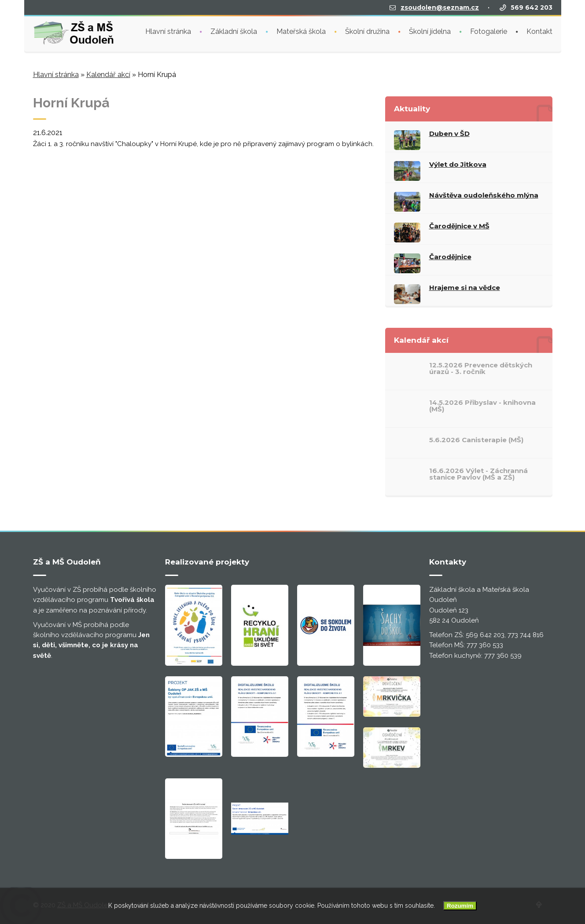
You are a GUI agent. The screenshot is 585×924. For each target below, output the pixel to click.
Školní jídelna (430, 31)
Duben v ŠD (449, 134)
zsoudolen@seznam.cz (440, 7)
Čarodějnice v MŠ (459, 226)
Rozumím (460, 906)
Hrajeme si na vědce (465, 288)
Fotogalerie (489, 31)
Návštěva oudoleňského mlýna (484, 195)
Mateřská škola (301, 31)
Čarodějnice (450, 257)
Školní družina (367, 31)
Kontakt (539, 31)
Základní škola (234, 31)
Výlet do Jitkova (458, 164)
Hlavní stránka (168, 31)
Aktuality (412, 109)
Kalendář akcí (108, 75)
